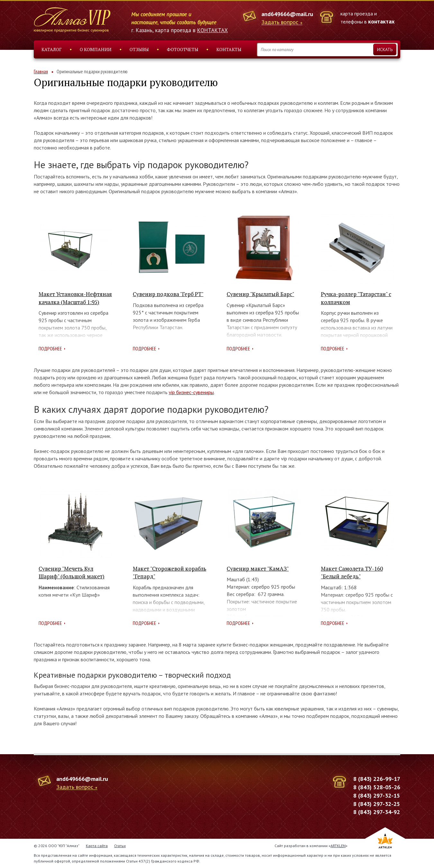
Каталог (52, 49)
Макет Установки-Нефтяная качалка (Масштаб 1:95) (75, 298)
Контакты (229, 49)
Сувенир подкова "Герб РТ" (168, 294)
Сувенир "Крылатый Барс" (260, 294)
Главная (41, 72)
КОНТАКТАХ (212, 30)
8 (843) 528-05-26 (377, 787)
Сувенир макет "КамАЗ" (258, 569)
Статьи (120, 846)
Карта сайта (97, 846)
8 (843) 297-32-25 (377, 804)
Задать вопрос (280, 22)
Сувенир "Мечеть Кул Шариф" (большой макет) (72, 572)
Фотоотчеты (183, 49)
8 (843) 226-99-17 (377, 779)
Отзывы (139, 49)
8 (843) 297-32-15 (377, 796)
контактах (381, 21)
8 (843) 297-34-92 (377, 812)
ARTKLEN (338, 846)
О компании (96, 49)
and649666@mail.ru (287, 14)
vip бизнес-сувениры (191, 392)
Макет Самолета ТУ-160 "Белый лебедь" (352, 572)
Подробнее (50, 348)
